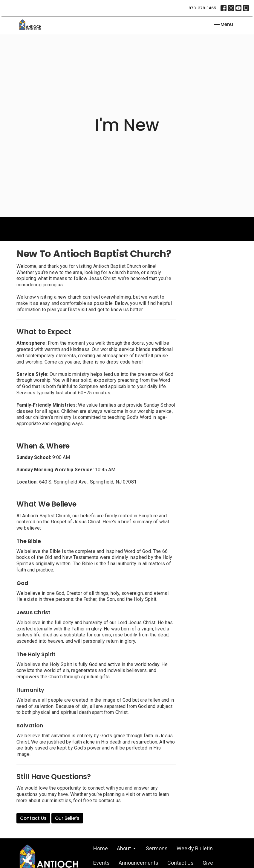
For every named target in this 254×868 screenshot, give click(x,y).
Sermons (157, 848)
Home (101, 848)
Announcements (139, 863)
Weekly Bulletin (195, 848)
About (127, 848)
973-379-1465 (202, 8)
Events (101, 863)
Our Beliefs (67, 818)
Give (208, 863)
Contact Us (33, 818)
